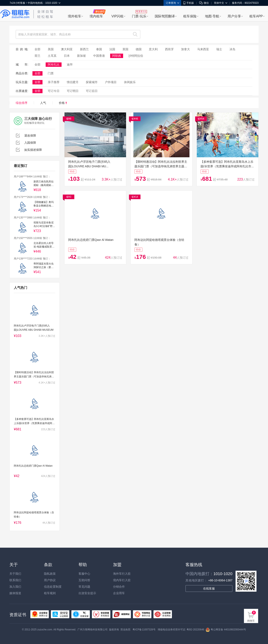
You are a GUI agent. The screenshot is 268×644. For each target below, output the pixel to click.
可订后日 (92, 91)
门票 (51, 73)
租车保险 (190, 16)
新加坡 (81, 56)
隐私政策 (50, 574)
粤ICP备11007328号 (144, 630)
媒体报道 (15, 593)
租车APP (256, 16)
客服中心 (84, 574)
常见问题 (84, 587)
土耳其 (52, 56)
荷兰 (37, 56)
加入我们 (15, 587)
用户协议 (50, 580)
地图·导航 (212, 16)
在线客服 (209, 589)
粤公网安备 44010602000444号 (226, 630)
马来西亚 (203, 49)
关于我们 (15, 574)
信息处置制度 (53, 587)
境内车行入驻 (122, 580)
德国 (139, 49)
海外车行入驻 (122, 574)
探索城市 (92, 82)
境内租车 (96, 16)
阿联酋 (117, 56)
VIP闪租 (117, 16)
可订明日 (73, 91)
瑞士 (219, 49)
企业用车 (119, 593)
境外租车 (75, 16)
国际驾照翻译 (165, 16)
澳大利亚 (67, 49)
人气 (43, 103)
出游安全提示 (87, 593)
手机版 (189, 3)
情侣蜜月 (73, 82)
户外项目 (111, 82)
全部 (37, 49)
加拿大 (186, 49)
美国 (51, 49)
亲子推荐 (54, 82)
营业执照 (125, 630)
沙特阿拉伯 (136, 56)
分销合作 (119, 587)
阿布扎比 (54, 65)
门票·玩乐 (139, 16)
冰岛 (232, 49)
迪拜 (70, 65)
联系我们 (15, 580)
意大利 (153, 49)
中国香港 (99, 56)
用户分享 (234, 16)
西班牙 (169, 49)
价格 (63, 103)
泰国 (99, 49)
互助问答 (84, 580)
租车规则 (50, 593)
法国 (112, 49)
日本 (67, 56)
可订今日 (54, 91)
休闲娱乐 (130, 82)
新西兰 (84, 49)
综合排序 (22, 103)
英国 (125, 49)
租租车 (15, 14)
